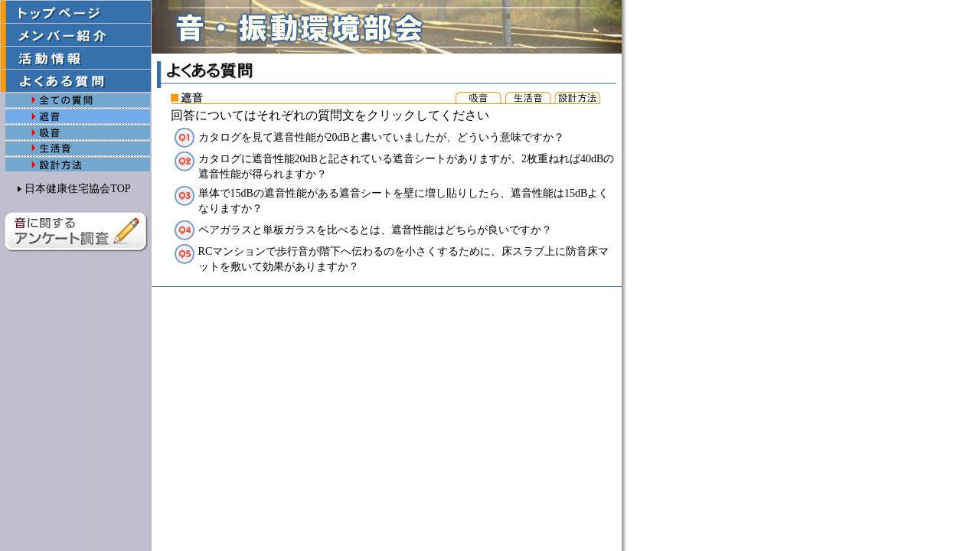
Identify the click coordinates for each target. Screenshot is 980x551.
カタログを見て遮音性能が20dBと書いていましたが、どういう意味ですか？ (381, 137)
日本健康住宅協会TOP (77, 189)
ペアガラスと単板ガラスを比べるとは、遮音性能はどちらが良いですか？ (375, 230)
